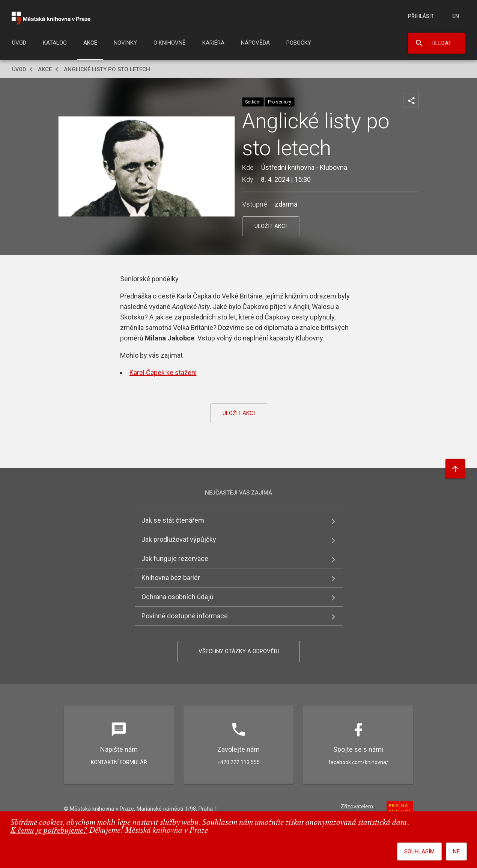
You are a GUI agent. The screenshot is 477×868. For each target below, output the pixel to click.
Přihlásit (421, 16)
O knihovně (170, 43)
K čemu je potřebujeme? (49, 831)
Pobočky (299, 43)
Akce (90, 43)
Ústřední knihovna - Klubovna (304, 167)
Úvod (19, 43)
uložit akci (271, 226)
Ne (456, 852)
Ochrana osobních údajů (178, 597)
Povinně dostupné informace (185, 616)
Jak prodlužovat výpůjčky (179, 539)
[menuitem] (19, 45)
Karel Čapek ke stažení (163, 373)
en (456, 16)
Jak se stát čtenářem (173, 520)
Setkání (253, 102)
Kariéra (213, 43)
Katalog (55, 43)
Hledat (442, 43)
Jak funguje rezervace (175, 558)
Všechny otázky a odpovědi (239, 651)
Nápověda (255, 43)
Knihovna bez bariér (171, 578)
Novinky (125, 43)
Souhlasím (419, 852)
